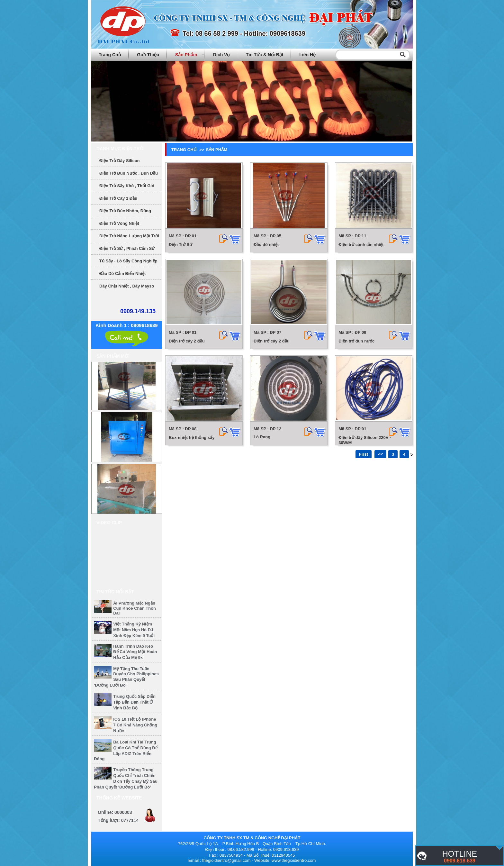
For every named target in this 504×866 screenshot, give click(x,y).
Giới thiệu (148, 55)
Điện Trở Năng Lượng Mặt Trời (129, 236)
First (364, 454)
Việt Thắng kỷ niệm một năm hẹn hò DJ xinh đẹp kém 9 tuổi (134, 630)
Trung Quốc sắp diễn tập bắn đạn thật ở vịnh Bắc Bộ (134, 702)
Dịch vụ (222, 55)
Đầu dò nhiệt (266, 245)
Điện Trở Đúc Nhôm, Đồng (125, 211)
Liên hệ (307, 55)
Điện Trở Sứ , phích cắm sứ (127, 248)
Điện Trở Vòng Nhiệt (119, 223)
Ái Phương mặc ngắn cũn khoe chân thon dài (135, 608)
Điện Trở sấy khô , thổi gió (127, 186)
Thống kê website (119, 798)
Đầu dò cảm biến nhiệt (122, 273)
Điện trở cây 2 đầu (187, 341)
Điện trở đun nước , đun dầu (129, 173)
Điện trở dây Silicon (120, 161)
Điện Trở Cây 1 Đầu (118, 198)
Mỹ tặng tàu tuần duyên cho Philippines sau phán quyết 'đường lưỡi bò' (126, 677)
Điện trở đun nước (356, 341)
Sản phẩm (186, 55)
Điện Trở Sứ (180, 245)
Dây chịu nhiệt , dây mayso (127, 286)
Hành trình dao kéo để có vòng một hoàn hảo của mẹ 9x (135, 652)
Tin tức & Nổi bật (265, 55)
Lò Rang (262, 437)
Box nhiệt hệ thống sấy (192, 438)
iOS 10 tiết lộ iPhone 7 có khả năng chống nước (135, 725)
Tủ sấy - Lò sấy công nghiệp (128, 261)
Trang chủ (110, 55)
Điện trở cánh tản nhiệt (361, 245)
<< (380, 454)
